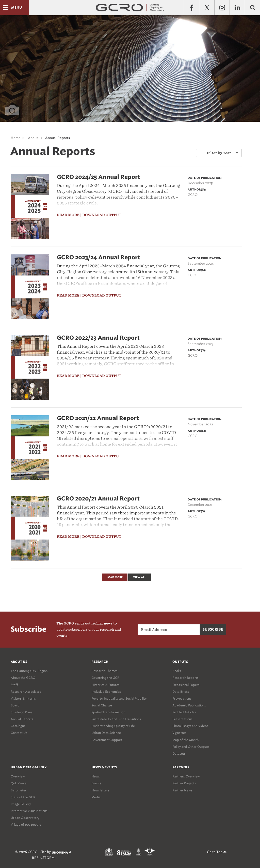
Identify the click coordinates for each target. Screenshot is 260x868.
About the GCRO (23, 678)
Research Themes (104, 671)
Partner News (182, 790)
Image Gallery (21, 804)
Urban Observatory (25, 818)
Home (16, 138)
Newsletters (100, 790)
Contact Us (19, 733)
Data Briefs (181, 692)
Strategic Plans (22, 712)
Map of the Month (185, 740)
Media (96, 797)
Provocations (182, 698)
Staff (14, 685)
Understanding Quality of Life (113, 726)
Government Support (107, 740)
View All (140, 577)
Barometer (19, 790)
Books (177, 671)
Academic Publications (189, 705)
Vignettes (179, 733)
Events (96, 783)
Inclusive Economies (106, 692)
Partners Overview (186, 776)
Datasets (179, 753)
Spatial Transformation (108, 712)
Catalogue (18, 726)
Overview (18, 776)
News (96, 776)
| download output (101, 215)
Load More (115, 577)
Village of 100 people (26, 824)
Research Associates (26, 692)
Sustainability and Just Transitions (116, 719)
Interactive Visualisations (29, 811)
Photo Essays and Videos (190, 726)
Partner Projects (184, 783)
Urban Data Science (106, 733)
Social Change (102, 705)
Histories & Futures (105, 685)
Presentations (182, 719)
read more (68, 215)
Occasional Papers (186, 685)
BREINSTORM (43, 858)
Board (15, 705)
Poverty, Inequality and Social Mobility (119, 698)
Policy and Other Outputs (191, 747)
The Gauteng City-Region (29, 671)
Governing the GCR (105, 678)
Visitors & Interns (23, 698)
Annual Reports (58, 138)
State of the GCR (23, 797)
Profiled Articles (184, 712)
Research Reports (185, 678)
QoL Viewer (19, 783)
